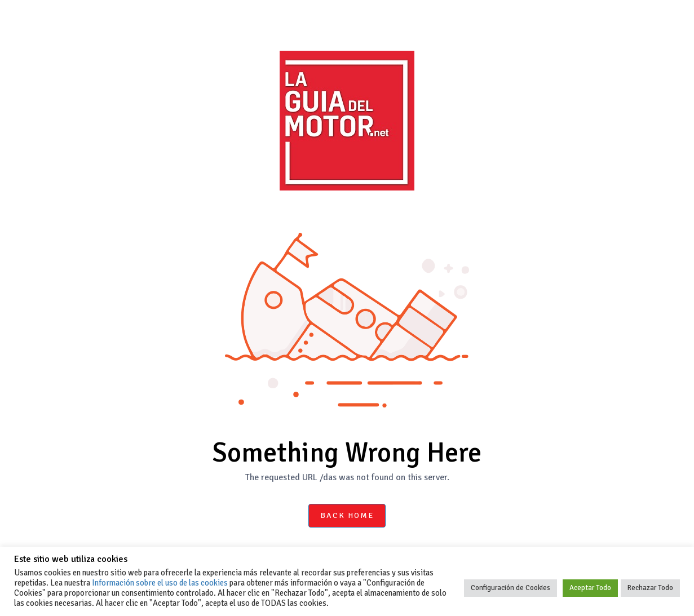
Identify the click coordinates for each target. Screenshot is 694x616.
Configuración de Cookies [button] (510, 588)
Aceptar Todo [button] (590, 588)
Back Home (347, 515)
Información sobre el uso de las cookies (160, 583)
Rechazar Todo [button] (650, 588)
